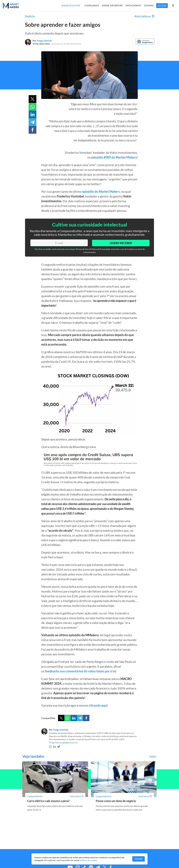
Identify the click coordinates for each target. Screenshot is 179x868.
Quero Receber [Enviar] (120, 243)
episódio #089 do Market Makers (114, 157)
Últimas (149, 5)
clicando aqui (98, 705)
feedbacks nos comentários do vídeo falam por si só (81, 671)
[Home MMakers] (11, 6)
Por (42, 41)
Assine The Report (112, 5)
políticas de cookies (88, 860)
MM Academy (133, 5)
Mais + (153, 756)
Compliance (92, 5)
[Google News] (145, 44)
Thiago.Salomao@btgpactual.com (63, 742)
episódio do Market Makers (101, 191)
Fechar (139, 859)
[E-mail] (59, 243)
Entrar (162, 6)
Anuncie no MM (71, 5)
